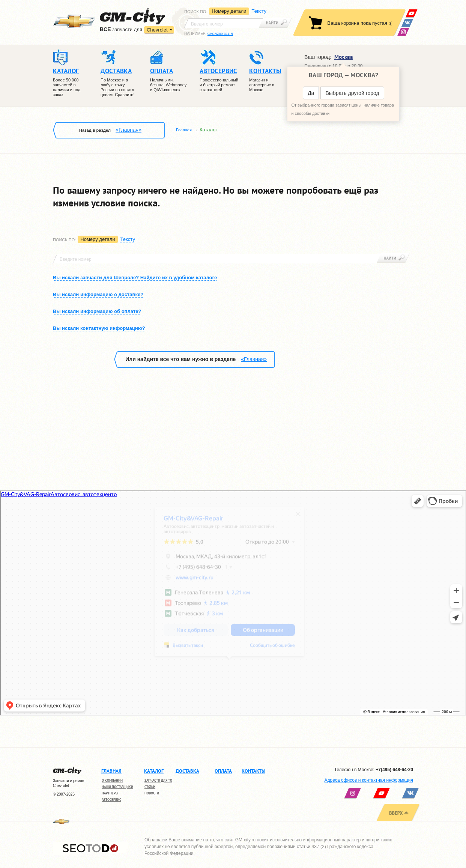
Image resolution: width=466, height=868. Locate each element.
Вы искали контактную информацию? (99, 328)
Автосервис (111, 800)
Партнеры (110, 793)
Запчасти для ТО (158, 780)
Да (311, 93)
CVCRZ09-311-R (220, 34)
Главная (184, 130)
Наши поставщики (117, 787)
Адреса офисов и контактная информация (369, 780)
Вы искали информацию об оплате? (97, 311)
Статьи (150, 787)
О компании (112, 780)
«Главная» (129, 130)
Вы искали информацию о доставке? (98, 294)
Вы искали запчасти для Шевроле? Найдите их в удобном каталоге (135, 278)
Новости (152, 793)
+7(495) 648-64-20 (394, 770)
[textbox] (224, 23)
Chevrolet (157, 30)
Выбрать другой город (352, 93)
